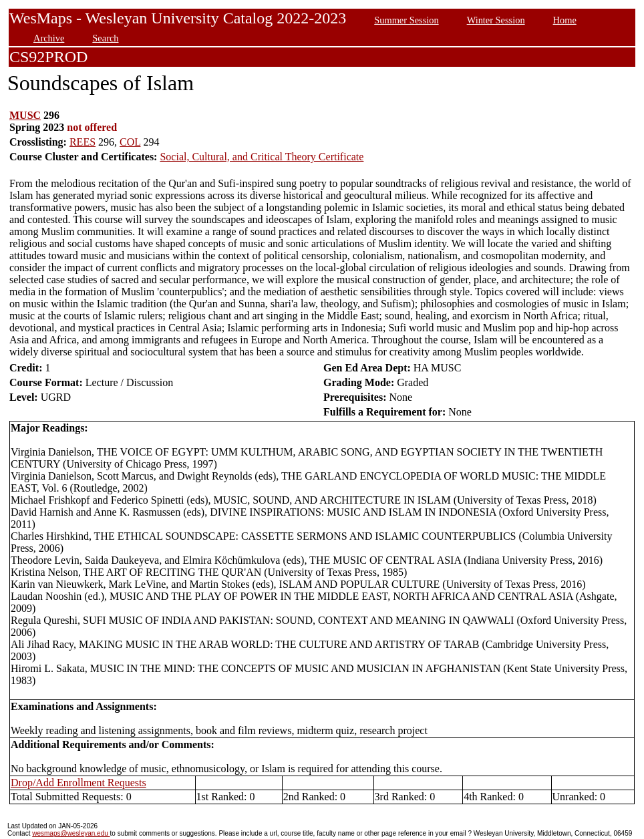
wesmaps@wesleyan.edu (71, 833)
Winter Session (496, 20)
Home (565, 20)
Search (105, 38)
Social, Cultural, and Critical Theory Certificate (262, 157)
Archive (49, 38)
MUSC (25, 115)
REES (83, 142)
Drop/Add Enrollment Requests (78, 783)
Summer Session (406, 20)
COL (130, 142)
